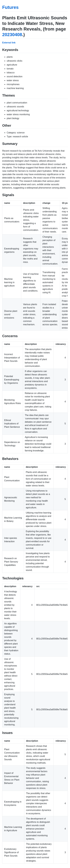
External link (9, 43)
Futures (10, 7)
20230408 (12, 35)
